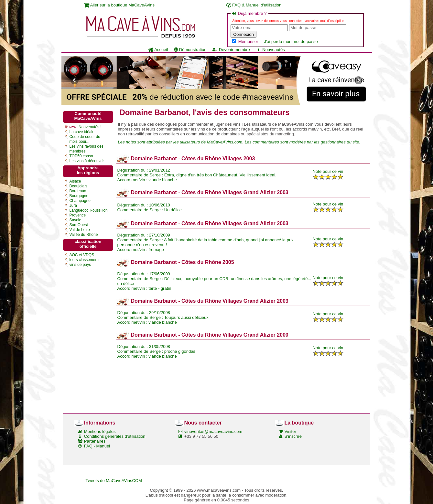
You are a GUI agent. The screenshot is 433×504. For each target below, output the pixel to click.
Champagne (80, 201)
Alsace (75, 181)
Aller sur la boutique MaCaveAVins (119, 5)
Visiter (290, 431)
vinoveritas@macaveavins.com (213, 431)
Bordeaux (78, 191)
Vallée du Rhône (84, 235)
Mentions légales (100, 431)
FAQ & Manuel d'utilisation (254, 5)
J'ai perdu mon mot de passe (291, 42)
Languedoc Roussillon (89, 210)
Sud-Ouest (79, 225)
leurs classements (85, 260)
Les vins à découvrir (87, 161)
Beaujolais (78, 186)
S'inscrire (293, 436)
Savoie (76, 220)
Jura (73, 205)
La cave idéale (82, 132)
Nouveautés (270, 50)
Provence (78, 215)
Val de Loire (80, 230)
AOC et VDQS (82, 255)
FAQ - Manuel (97, 446)
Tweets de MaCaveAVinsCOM (114, 481)
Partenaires (95, 441)
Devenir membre (231, 50)
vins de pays (80, 265)
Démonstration (190, 50)
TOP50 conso (81, 156)
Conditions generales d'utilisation (115, 436)
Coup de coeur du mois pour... (85, 139)
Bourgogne (79, 196)
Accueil (158, 50)
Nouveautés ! (90, 127)
